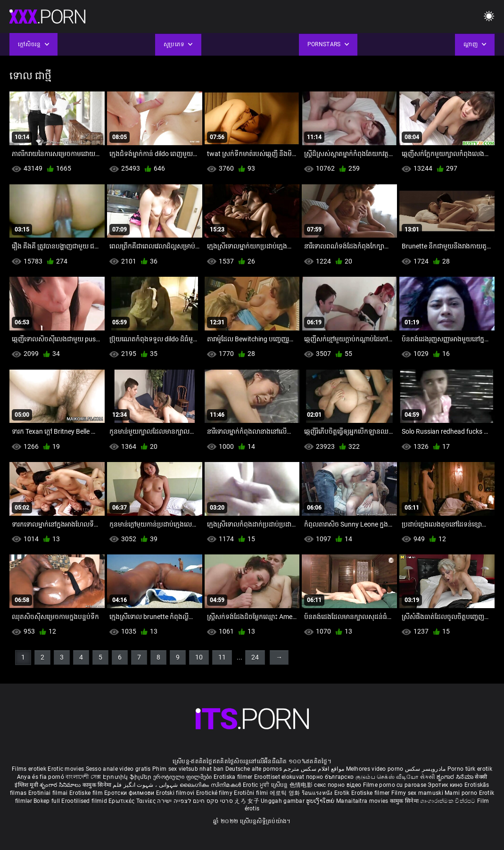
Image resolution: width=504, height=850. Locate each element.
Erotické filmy (215, 793)
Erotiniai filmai (49, 793)
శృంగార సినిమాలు (61, 785)
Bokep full (47, 801)
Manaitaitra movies (363, 801)
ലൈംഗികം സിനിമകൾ (211, 785)
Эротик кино (446, 785)
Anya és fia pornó (41, 777)
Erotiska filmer (234, 777)
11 (222, 657)
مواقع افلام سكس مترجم (314, 769)
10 (199, 657)
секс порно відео (338, 785)
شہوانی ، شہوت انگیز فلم (146, 785)
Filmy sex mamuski (417, 793)
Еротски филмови (130, 793)
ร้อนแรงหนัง (318, 793)
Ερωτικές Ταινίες (133, 801)
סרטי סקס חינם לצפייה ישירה (195, 801)
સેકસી (428, 777)
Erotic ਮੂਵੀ (257, 785)
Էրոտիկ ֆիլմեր (128, 777)
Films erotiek (29, 769)
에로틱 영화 (286, 793)
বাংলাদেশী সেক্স (83, 777)
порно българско (330, 777)
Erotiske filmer (371, 793)
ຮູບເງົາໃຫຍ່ (321, 801)
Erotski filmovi (176, 793)
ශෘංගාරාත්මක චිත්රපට (449, 801)
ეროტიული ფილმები (183, 777)
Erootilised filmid (85, 801)
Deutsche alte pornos (254, 769)
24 (255, 657)
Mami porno (461, 793)
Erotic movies (66, 769)
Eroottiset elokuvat (280, 777)
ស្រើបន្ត (280, 785)
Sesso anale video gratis (118, 769)
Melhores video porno (375, 769)
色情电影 (302, 785)
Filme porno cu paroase (395, 785)
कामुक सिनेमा (98, 785)
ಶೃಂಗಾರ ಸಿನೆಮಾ (456, 777)
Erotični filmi (252, 793)
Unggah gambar (283, 801)
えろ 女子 (247, 801)
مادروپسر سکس (426, 769)
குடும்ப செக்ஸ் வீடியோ (387, 777)
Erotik (343, 793)
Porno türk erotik (470, 769)
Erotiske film (87, 793)
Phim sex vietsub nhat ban (188, 769)
